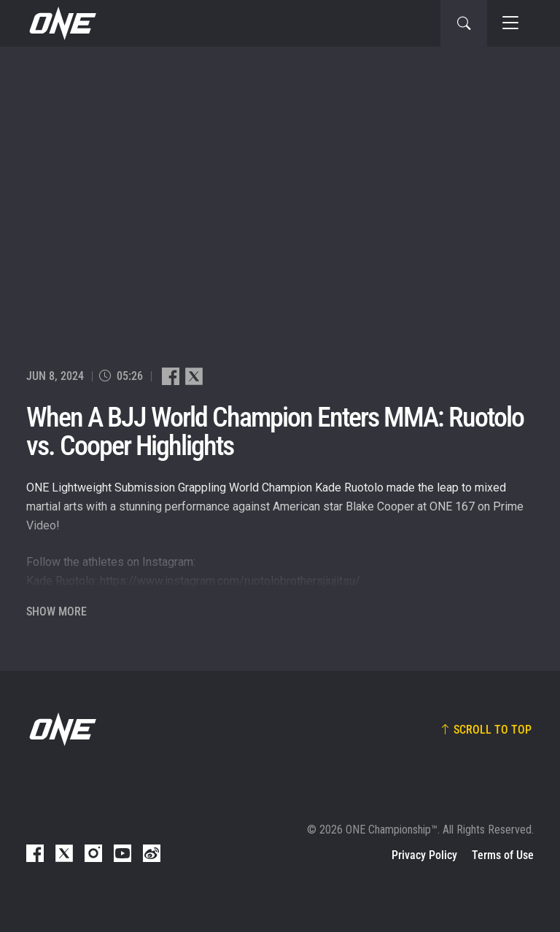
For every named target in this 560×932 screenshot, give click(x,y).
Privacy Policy (424, 855)
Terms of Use (503, 855)
